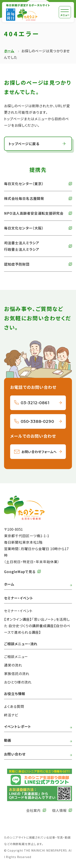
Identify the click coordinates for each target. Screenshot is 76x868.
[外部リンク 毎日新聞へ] (11, 15)
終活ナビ (11, 715)
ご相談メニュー (16, 656)
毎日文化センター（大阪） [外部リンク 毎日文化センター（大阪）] (24, 228)
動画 (8, 740)
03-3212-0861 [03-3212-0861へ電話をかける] (35, 403)
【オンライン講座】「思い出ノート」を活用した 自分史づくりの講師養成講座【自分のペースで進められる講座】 (37, 626)
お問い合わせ (15, 754)
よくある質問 (14, 706)
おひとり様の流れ (18, 682)
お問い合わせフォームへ (39, 452)
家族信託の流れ (17, 674)
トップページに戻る (24, 144)
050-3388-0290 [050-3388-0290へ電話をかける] (37, 421)
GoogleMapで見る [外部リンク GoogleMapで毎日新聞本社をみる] (20, 572)
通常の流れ (13, 665)
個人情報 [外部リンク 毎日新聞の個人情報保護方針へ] (59, 810)
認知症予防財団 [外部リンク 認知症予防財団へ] (17, 264)
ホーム (9, 51)
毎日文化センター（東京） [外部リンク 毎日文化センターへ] (24, 184)
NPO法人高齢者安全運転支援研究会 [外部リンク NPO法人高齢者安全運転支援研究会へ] (34, 213)
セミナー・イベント (18, 611)
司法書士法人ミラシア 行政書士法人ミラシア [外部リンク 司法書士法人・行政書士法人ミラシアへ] (22, 246)
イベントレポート (18, 726)
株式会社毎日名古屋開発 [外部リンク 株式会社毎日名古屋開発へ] (24, 198)
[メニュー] (65, 12)
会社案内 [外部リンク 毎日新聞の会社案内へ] (33, 810)
